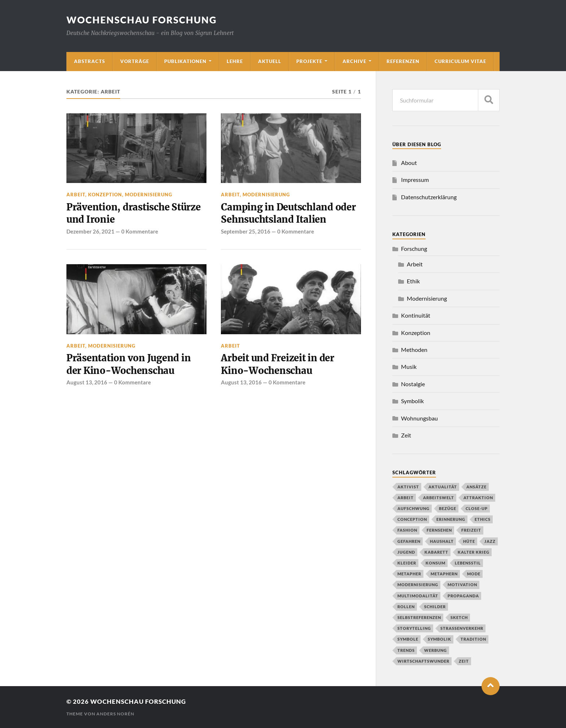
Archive (354, 61)
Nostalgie (413, 384)
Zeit (406, 435)
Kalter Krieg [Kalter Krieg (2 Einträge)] (474, 552)
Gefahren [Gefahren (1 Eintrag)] (409, 541)
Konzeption (105, 195)
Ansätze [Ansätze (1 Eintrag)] (476, 487)
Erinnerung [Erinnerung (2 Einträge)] (451, 519)
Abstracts (90, 61)
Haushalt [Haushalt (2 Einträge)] (442, 541)
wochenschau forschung (142, 20)
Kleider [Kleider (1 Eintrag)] (407, 563)
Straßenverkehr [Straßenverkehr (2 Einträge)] (462, 628)
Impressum (415, 180)
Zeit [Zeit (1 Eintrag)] (464, 661)
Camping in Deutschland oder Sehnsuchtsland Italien (288, 213)
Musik (409, 367)
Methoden (414, 350)
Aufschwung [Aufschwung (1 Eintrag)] (413, 508)
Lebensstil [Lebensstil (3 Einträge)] (468, 563)
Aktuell (270, 61)
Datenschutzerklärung (429, 197)
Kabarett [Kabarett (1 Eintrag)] (436, 552)
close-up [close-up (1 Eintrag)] (477, 508)
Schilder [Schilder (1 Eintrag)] (435, 607)
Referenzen (403, 61)
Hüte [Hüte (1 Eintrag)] (469, 541)
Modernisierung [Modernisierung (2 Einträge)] (418, 585)
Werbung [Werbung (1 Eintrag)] (436, 650)
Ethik (413, 281)
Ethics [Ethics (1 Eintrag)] (483, 519)
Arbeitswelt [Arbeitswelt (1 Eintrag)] (439, 498)
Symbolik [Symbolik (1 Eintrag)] (439, 639)
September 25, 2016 (246, 231)
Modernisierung (149, 195)
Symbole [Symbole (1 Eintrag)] (408, 639)
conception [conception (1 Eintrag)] (412, 519)
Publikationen (185, 61)
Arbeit (76, 195)
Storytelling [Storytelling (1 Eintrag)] (414, 628)
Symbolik (412, 401)
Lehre (235, 61)
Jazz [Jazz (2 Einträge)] (490, 541)
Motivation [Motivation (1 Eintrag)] (462, 585)
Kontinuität (416, 315)
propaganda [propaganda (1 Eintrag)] (463, 596)
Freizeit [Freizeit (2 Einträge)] (471, 530)
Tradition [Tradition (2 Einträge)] (473, 639)
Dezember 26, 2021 (90, 231)
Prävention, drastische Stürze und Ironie (134, 213)
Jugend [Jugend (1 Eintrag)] (406, 552)
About (409, 163)
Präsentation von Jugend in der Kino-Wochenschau (129, 364)
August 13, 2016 (87, 382)
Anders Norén (115, 714)
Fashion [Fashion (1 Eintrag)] (407, 530)
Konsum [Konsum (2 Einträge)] (436, 563)
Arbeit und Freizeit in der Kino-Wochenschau (277, 364)
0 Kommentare (140, 231)
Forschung (414, 249)
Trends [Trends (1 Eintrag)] (406, 650)
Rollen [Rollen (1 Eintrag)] (406, 607)
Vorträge (135, 61)
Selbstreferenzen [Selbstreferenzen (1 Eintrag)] (419, 617)
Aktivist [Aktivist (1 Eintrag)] (408, 487)
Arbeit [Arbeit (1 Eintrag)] (406, 498)
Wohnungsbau (419, 418)
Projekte (309, 61)
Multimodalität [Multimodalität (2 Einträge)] (418, 596)
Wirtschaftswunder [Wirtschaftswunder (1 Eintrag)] (423, 661)
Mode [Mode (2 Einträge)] (474, 574)
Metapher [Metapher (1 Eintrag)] (409, 574)
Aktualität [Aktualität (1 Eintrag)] (443, 487)
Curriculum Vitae (460, 61)
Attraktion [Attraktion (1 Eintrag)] (478, 498)
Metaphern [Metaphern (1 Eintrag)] (444, 574)
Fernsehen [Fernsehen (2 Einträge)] (439, 530)
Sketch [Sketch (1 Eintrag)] (459, 617)
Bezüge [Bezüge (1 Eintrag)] (448, 508)
